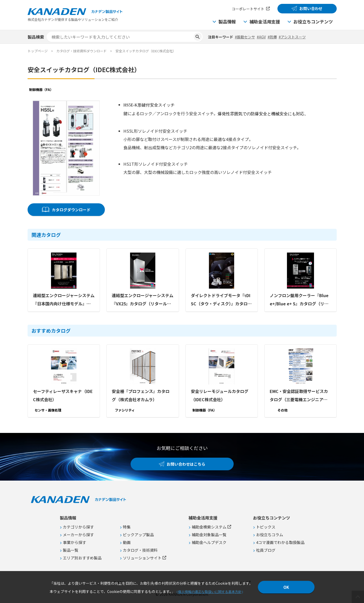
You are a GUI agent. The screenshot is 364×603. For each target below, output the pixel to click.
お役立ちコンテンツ (313, 22)
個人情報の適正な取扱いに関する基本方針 (210, 592)
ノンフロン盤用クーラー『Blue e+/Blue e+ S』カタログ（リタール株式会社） (299, 300)
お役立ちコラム (270, 535)
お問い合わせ (311, 8)
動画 (127, 542)
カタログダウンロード (71, 210)
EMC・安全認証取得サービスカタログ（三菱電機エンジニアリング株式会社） (299, 396)
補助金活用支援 (265, 22)
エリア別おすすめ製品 (82, 558)
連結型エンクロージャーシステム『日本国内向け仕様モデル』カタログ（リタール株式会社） (64, 300)
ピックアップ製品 (138, 535)
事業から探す (74, 542)
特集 (127, 527)
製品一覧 (71, 550)
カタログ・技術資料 (140, 550)
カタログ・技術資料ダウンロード (82, 51)
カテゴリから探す (78, 527)
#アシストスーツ (292, 37)
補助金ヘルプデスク (209, 542)
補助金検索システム (209, 527)
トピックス (266, 527)
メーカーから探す (78, 535)
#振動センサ (245, 37)
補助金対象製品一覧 (209, 535)
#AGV (261, 37)
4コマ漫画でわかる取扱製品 (280, 542)
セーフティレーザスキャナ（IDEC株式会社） (63, 395)
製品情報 (227, 22)
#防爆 (272, 37)
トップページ (38, 51)
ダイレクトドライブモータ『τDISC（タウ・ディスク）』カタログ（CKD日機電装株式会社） (221, 300)
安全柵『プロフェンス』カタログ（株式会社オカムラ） (141, 395)
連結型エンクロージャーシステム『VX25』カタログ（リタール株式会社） (143, 300)
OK (286, 587)
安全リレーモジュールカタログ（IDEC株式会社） (219, 395)
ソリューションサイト (142, 558)
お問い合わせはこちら (186, 464)
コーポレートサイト (248, 9)
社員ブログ (266, 550)
